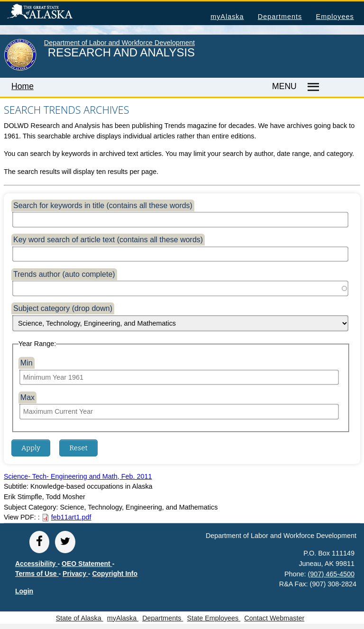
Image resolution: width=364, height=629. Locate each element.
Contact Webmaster (274, 618)
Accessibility (36, 564)
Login (24, 591)
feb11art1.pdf (71, 517)
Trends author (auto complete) (64, 274)
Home (23, 86)
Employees (335, 17)
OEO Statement (87, 564)
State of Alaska (55, 13)
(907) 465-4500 (331, 574)
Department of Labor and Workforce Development (119, 43)
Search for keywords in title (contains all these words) (103, 205)
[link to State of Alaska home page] (20, 69)
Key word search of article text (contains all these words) (108, 240)
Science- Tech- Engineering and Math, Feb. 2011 (78, 476)
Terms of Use (37, 574)
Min (27, 363)
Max (27, 397)
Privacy (75, 574)
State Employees (214, 618)
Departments (280, 17)
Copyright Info (115, 574)
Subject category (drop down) (63, 308)
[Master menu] (312, 87)
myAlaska (227, 17)
